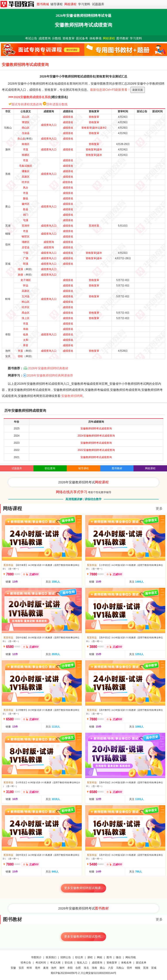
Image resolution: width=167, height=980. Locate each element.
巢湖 (46, 968)
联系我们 (51, 957)
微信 (119, 957)
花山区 (26, 117)
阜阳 (70, 968)
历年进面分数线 (57, 104)
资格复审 (68, 38)
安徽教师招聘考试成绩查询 (96, 429)
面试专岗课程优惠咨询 (27, 104)
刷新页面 (138, 90)
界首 (26, 345)
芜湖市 (26, 226)
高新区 (26, 177)
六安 (111, 968)
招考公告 (26, 963)
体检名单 (126, 963)
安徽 (13, 968)
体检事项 (95, 38)
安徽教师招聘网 (72, 396)
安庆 (21, 968)
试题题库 (98, 4)
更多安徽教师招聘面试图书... (84, 937)
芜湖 (146, 968)
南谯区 (26, 144)
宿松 (20, 356)
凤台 (26, 188)
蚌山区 (26, 302)
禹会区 (26, 313)
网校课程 (70, 4)
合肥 (78, 968)
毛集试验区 (26, 166)
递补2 (103, 128)
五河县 (26, 296)
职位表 (69, 963)
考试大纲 (55, 963)
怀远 (26, 286)
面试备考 (82, 38)
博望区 (26, 122)
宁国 (26, 253)
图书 (109, 957)
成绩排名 (68, 117)
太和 (26, 340)
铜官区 (26, 237)
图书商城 (43, 4)
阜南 (26, 329)
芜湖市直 (94, 226)
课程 (90, 957)
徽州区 (26, 204)
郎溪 (26, 264)
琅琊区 (26, 155)
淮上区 (26, 318)
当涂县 (26, 133)
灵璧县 (26, 247)
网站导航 (131, 957)
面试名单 (141, 963)
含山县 (21, 139)
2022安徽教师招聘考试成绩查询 (96, 450)
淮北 (86, 968)
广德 (26, 258)
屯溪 (26, 220)
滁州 (62, 968)
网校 (100, 957)
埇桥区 (26, 242)
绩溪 (20, 269)
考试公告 (31, 38)
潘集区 (26, 171)
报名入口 (82, 963)
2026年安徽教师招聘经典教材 (48, 368)
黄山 (102, 968)
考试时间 (41, 963)
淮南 (94, 968)
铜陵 (138, 968)
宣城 (154, 968)
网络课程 (12, 508)
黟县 (26, 198)
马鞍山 (120, 968)
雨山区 (26, 128)
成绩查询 (45, 38)
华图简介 (36, 957)
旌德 (20, 275)
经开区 (26, 182)
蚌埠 (29, 968)
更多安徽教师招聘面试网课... (84, 888)
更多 (159, 508)
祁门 (26, 215)
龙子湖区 (26, 280)
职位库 (79, 957)
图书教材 (122, 38)
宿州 (129, 968)
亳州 (38, 968)
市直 (26, 150)
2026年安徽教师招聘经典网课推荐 (50, 375)
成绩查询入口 (49, 125)
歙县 (26, 209)
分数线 (57, 38)
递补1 (96, 128)
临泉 (26, 335)
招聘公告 (66, 957)
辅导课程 (57, 4)
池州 (54, 968)
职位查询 (50, 468)
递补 (99, 150)
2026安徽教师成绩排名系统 (32, 97)
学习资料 (84, 4)
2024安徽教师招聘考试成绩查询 (96, 436)
